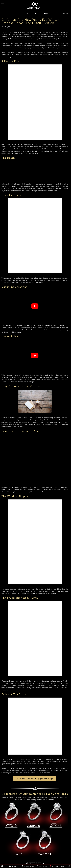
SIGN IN (66, 14)
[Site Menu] (3, 2)
